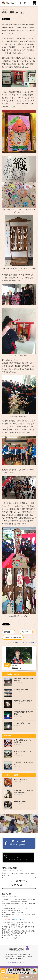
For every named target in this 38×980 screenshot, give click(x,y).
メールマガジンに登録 (19, 883)
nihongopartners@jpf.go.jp (12, 938)
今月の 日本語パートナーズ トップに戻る (23, 643)
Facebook (16, 843)
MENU (34, 3)
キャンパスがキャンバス (22, 723)
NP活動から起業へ (20, 802)
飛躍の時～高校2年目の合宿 (23, 701)
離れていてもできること (22, 779)
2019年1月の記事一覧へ (13, 637)
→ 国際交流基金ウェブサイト (15, 963)
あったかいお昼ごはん (21, 690)
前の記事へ (8, 632)
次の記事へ (27, 632)
